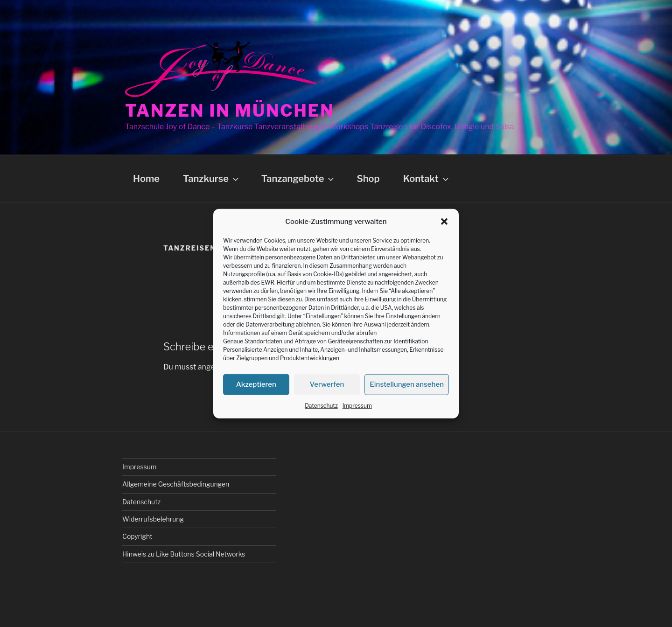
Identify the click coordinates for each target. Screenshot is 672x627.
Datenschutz (321, 405)
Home (146, 179)
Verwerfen (327, 384)
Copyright (137, 536)
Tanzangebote (299, 179)
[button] (444, 222)
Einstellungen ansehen (407, 384)
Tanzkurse (212, 179)
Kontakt (427, 179)
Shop (368, 179)
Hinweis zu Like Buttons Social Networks (184, 554)
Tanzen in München (230, 111)
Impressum (357, 405)
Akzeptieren (256, 384)
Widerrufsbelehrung (153, 519)
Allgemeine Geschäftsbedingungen (176, 484)
